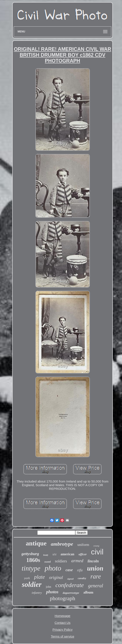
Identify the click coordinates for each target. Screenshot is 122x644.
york (27, 578)
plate (39, 577)
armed (77, 561)
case (69, 570)
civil (97, 552)
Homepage (63, 616)
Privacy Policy (63, 630)
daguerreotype (71, 593)
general (96, 586)
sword (47, 562)
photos (52, 592)
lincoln (93, 561)
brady (46, 555)
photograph (62, 598)
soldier (32, 585)
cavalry (82, 578)
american (67, 554)
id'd (54, 554)
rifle (80, 570)
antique (36, 543)
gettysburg (30, 554)
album (88, 592)
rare (96, 576)
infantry (37, 593)
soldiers (61, 561)
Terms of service (63, 636)
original (56, 577)
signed (70, 579)
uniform (83, 545)
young (96, 546)
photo (53, 568)
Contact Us (62, 623)
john (49, 587)
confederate (70, 585)
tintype (31, 568)
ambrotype (62, 544)
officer (83, 554)
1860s (33, 560)
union (95, 568)
